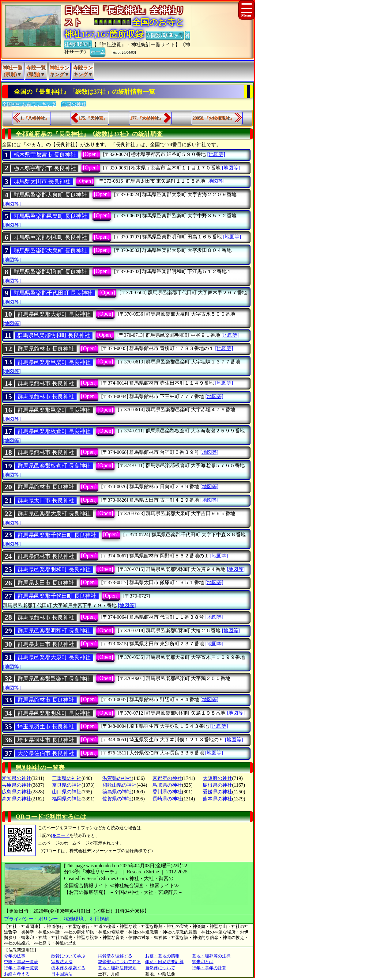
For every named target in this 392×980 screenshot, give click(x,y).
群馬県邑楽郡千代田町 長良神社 (53, 293)
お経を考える (17, 974)
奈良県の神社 (67, 785)
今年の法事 (15, 956)
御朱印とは (203, 962)
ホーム (98, 51)
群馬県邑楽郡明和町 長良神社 (50, 237)
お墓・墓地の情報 (162, 956)
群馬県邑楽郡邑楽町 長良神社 (50, 216)
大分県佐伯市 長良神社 (46, 753)
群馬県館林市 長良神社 (46, 349)
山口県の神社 (67, 792)
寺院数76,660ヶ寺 (165, 35)
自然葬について (160, 968)
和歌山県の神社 (119, 785)
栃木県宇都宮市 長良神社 (45, 155)
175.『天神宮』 (93, 118)
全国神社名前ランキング (29, 104)
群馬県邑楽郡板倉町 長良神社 (54, 431)
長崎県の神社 (167, 799)
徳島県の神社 (117, 792)
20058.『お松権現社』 (214, 118)
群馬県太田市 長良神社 (42, 181)
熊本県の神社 (217, 799)
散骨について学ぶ (68, 956)
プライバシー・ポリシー (32, 919)
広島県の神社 (17, 792)
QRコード (60, 836)
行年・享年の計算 (209, 968)
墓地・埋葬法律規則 (117, 968)
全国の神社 (74, 104)
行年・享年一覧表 (21, 968)
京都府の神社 (167, 778)
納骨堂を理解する (115, 956)
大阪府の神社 (217, 778)
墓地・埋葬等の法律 (211, 956)
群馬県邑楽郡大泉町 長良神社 (50, 195)
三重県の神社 (67, 778)
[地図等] (216, 154)
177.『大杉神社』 (147, 118)
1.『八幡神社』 (35, 118)
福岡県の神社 (67, 799)
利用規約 (100, 919)
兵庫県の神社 (17, 785)
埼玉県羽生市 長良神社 (46, 727)
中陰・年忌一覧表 (21, 962)
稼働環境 (74, 919)
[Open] (91, 154)
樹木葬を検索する (68, 968)
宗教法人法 (62, 962)
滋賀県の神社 (117, 778)
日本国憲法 (62, 974)
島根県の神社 (217, 785)
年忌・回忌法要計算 (164, 962)
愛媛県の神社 (217, 792)
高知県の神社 (17, 799)
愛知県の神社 (17, 778)
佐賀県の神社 (117, 799)
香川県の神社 (167, 792)
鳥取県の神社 (167, 785)
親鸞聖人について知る (119, 962)
